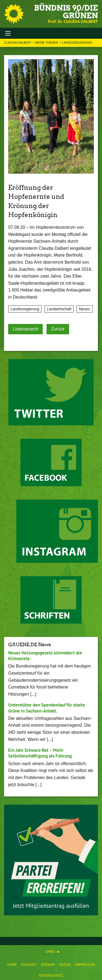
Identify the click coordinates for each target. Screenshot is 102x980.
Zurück (58, 329)
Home (12, 965)
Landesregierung (77, 43)
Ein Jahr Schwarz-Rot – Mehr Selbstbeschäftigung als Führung (40, 753)
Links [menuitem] (50, 952)
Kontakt (29, 965)
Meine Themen (47, 43)
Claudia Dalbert (18, 43)
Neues (84, 309)
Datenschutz (51, 976)
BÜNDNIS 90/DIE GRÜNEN (66, 12)
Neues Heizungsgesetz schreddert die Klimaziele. (45, 656)
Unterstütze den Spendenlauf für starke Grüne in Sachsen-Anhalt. (47, 708)
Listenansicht (25, 329)
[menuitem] (12, 964)
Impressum (85, 965)
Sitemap (48, 965)
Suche (65, 965)
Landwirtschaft (59, 309)
